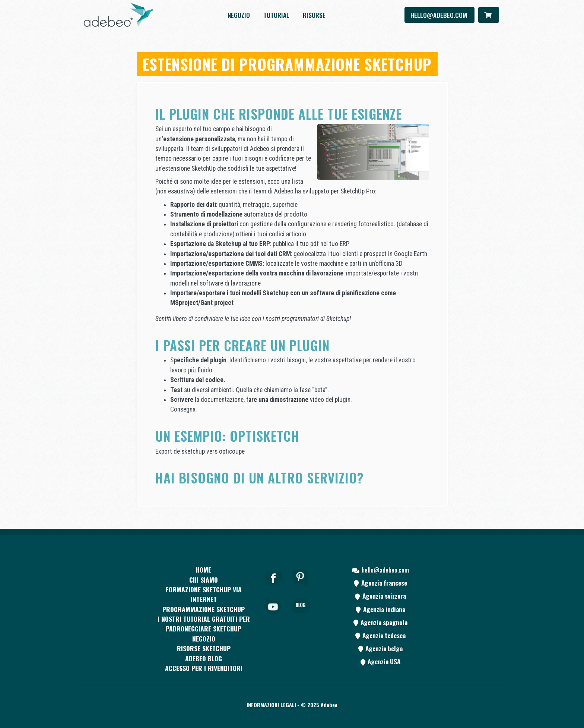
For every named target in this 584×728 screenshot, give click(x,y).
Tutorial (276, 15)
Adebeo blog (204, 658)
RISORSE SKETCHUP (204, 648)
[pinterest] (301, 588)
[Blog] (301, 616)
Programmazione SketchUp (204, 609)
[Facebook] (273, 588)
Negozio (239, 15)
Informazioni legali (271, 705)
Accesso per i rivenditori (204, 668)
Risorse (314, 15)
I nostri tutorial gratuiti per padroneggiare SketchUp (204, 624)
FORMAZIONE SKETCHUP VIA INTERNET (204, 594)
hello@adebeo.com (439, 15)
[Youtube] (273, 616)
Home (204, 570)
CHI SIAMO (204, 580)
